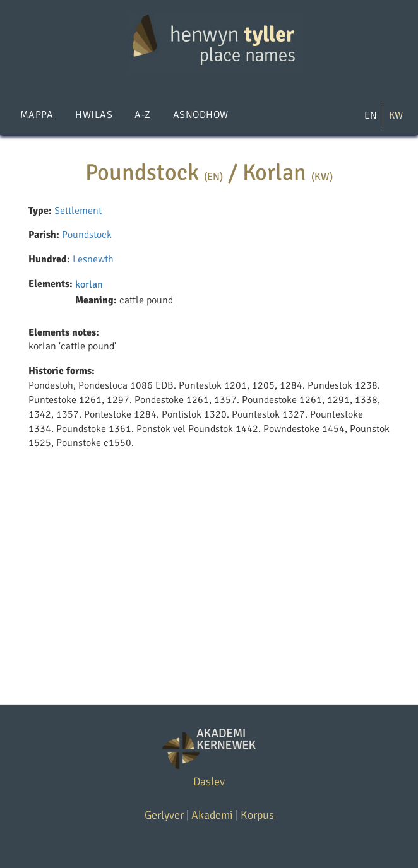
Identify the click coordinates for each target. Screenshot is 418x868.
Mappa (37, 115)
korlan (89, 284)
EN (371, 115)
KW (396, 115)
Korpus (257, 815)
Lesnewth (93, 259)
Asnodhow (201, 115)
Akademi (212, 815)
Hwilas (94, 115)
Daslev (209, 782)
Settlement (78, 211)
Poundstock (87, 235)
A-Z (142, 115)
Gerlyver (164, 815)
